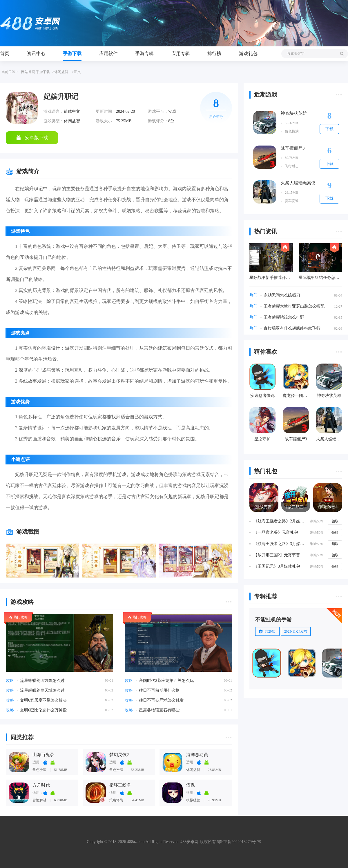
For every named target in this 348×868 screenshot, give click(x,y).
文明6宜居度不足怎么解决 (43, 700)
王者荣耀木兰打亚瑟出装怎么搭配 (294, 306)
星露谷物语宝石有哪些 (159, 710)
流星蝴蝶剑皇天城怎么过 (42, 690)
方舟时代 (41, 785)
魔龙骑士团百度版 (296, 396)
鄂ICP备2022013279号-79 (239, 842)
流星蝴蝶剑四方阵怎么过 (42, 681)
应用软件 (108, 53)
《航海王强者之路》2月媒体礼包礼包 (281, 521)
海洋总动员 (197, 755)
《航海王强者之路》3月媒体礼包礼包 (281, 544)
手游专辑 (144, 53)
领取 (335, 521)
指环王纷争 (120, 785)
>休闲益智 (60, 72)
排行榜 (214, 53)
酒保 (191, 785)
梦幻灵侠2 (119, 755)
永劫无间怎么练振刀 (282, 295)
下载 (329, 129)
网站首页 (28, 72)
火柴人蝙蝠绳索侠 (298, 183)
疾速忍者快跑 (262, 396)
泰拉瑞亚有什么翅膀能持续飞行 (292, 328)
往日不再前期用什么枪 (159, 690)
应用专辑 (181, 53)
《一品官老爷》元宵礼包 (276, 532)
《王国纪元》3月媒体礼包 (277, 566)
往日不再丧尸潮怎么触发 (161, 700)
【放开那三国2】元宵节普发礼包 (281, 555)
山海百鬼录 (43, 755)
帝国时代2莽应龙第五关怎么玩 (166, 681)
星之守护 (262, 439)
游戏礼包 (248, 53)
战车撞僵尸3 (293, 148)
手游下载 (72, 53)
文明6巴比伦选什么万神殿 (43, 710)
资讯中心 (36, 53)
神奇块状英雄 (294, 113)
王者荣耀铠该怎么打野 (284, 317)
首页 (5, 53)
